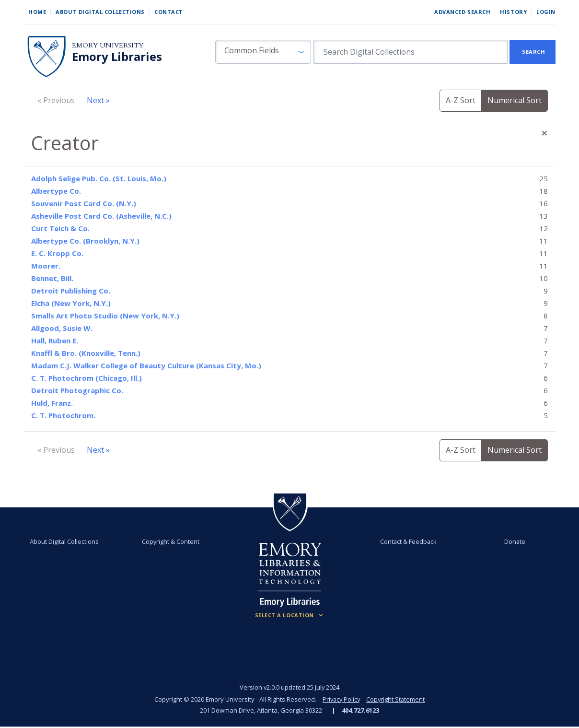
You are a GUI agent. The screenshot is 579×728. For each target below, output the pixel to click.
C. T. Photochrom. (63, 415)
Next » (98, 100)
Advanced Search (462, 12)
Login (546, 12)
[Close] (544, 133)
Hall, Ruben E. (55, 341)
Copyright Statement (396, 699)
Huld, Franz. (52, 403)
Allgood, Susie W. (62, 328)
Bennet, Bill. (52, 278)
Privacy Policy (341, 699)
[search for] (411, 52)
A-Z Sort (461, 100)
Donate (514, 541)
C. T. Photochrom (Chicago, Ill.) (87, 378)
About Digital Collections (100, 12)
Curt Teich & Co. (60, 228)
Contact (169, 12)
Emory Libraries (117, 57)
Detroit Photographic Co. (77, 390)
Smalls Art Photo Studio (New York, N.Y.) (105, 316)
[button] (263, 52)
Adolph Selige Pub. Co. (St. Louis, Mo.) (99, 178)
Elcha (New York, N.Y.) (71, 303)
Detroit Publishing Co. (71, 291)
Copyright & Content (171, 541)
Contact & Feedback (408, 541)
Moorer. (46, 266)
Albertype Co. (56, 191)
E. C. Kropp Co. (57, 253)
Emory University (108, 45)
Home (37, 12)
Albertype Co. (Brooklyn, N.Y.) (85, 241)
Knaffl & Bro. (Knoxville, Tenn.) (86, 353)
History (513, 12)
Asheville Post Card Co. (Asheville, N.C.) (101, 216)
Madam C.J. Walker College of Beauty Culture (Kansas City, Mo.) (146, 365)
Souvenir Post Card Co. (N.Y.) (84, 203)
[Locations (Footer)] (290, 615)
